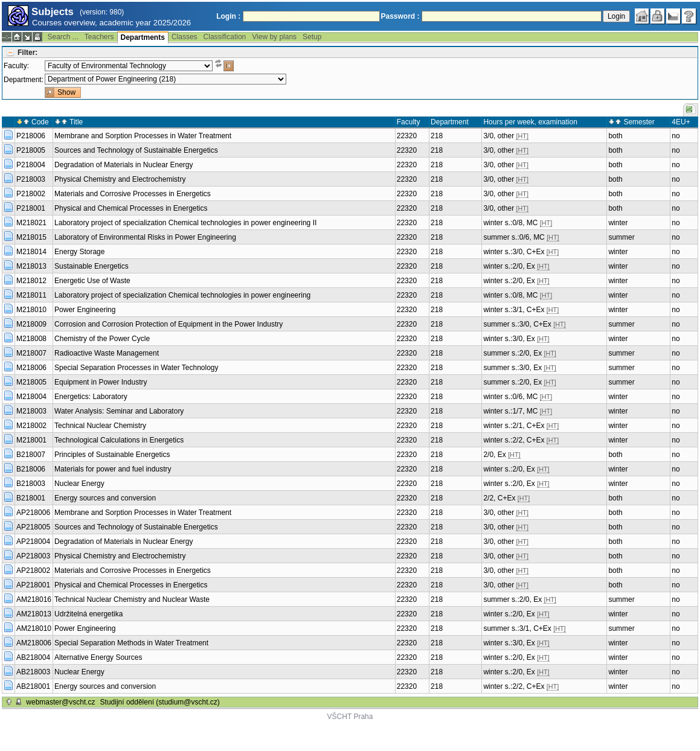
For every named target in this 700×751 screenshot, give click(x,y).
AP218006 (33, 513)
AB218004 (33, 657)
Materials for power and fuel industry (113, 469)
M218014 (31, 252)
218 (437, 136)
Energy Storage (79, 252)
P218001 (31, 208)
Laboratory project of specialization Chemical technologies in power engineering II (185, 223)
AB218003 (33, 672)
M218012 (31, 281)
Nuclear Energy (79, 484)
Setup (312, 37)
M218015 (31, 237)
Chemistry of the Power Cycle (102, 339)
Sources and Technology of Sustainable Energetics (136, 150)
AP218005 (33, 527)
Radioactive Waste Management (107, 353)
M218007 (31, 353)
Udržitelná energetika (88, 614)
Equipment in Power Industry (101, 382)
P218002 (31, 194)
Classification (225, 37)
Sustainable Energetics (92, 266)
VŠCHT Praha (350, 717)
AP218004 (33, 542)
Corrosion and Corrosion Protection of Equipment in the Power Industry (169, 324)
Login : (228, 16)
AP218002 (33, 570)
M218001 (31, 440)
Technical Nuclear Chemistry (100, 426)
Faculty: (16, 66)
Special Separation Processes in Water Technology (136, 368)
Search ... (63, 37)
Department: (24, 80)
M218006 (31, 368)
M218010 (31, 310)
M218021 (31, 223)
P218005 (31, 150)
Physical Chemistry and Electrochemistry (120, 179)
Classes (185, 37)
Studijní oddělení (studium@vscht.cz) (160, 702)
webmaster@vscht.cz (60, 702)
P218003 (31, 179)
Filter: (27, 53)
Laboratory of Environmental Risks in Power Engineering (145, 237)
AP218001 (33, 585)
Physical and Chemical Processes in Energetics (131, 208)
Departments (143, 37)
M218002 (31, 426)
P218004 (31, 165)
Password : (400, 16)
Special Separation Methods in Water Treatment (131, 643)
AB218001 (33, 686)
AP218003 (33, 556)
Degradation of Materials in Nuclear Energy (124, 165)
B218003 (31, 484)
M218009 (31, 324)
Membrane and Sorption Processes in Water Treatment (143, 136)
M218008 (31, 339)
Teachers (99, 37)
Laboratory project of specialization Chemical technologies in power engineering (182, 295)
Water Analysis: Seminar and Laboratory (119, 411)
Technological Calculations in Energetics (119, 440)
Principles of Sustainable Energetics (112, 455)
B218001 (31, 498)
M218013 (31, 266)
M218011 (31, 295)
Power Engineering (85, 310)
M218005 (31, 382)
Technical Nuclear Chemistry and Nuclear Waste (132, 599)
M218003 (31, 411)
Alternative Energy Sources (98, 657)
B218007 (31, 455)
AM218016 (34, 599)
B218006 (31, 469)
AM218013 (34, 614)
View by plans (274, 37)
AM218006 (34, 643)
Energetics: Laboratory (91, 397)
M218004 (31, 397)
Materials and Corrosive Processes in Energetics (133, 194)
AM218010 (34, 628)
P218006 (31, 136)
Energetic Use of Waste (92, 281)
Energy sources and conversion (105, 498)
